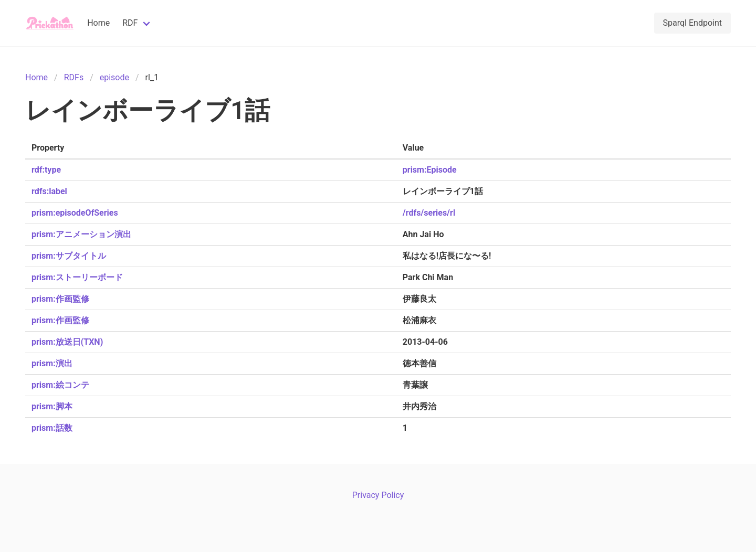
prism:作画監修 (60, 299)
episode (114, 77)
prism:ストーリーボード (77, 277)
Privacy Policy (378, 495)
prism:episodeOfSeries (75, 213)
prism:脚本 (52, 406)
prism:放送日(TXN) (67, 342)
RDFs (74, 77)
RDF (130, 23)
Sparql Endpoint (692, 23)
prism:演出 (52, 363)
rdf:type (46, 170)
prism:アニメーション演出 (81, 234)
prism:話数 (52, 428)
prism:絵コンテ (60, 385)
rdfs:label (49, 191)
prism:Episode (430, 170)
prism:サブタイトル (69, 256)
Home (98, 23)
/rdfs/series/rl (429, 213)
